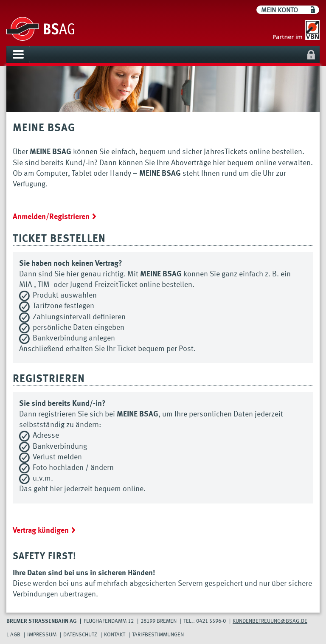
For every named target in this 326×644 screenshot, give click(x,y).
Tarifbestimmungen (158, 635)
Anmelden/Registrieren (51, 217)
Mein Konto (280, 11)
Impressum (42, 635)
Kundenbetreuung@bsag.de (270, 621)
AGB (15, 635)
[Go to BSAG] (40, 30)
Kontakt (115, 635)
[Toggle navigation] (18, 54)
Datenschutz (80, 635)
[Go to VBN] (294, 30)
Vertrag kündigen (41, 531)
